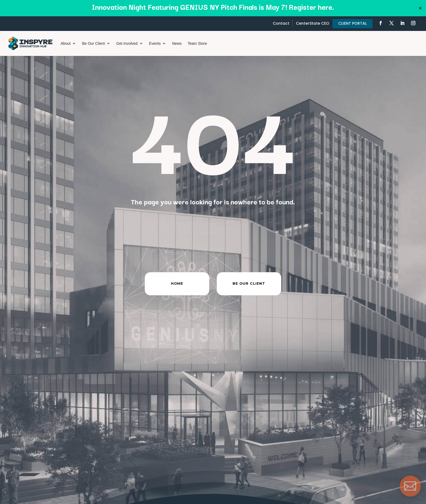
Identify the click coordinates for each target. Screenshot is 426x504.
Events (155, 43)
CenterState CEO (313, 23)
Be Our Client (93, 43)
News (177, 43)
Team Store (197, 43)
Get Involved (127, 43)
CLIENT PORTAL (353, 23)
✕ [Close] (420, 8)
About (66, 43)
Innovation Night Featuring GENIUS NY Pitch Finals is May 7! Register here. (213, 7)
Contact (281, 23)
